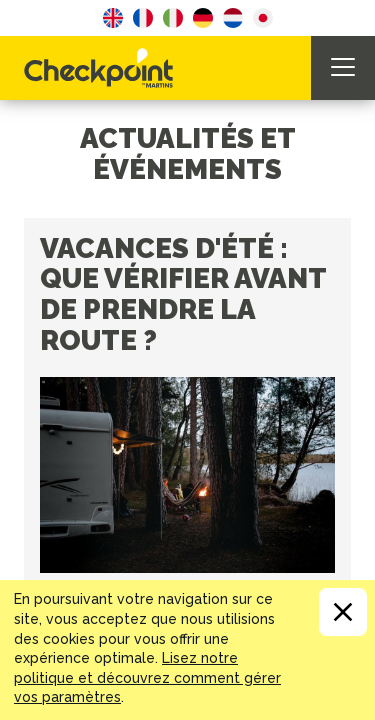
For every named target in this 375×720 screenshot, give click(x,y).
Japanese (263, 18)
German (203, 18)
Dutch (233, 18)
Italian (173, 18)
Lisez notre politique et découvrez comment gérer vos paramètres (147, 677)
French (143, 18)
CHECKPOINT (104, 68)
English (113, 18)
